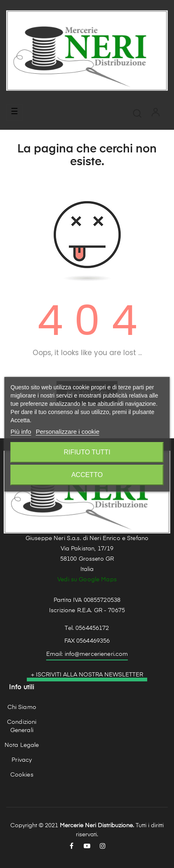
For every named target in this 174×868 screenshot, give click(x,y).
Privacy (22, 760)
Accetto (87, 475)
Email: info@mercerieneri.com (87, 654)
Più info (21, 432)
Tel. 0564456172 (87, 628)
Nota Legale (22, 745)
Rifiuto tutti (87, 452)
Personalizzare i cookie (68, 432)
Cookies (22, 775)
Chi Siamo (22, 707)
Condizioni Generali (22, 726)
